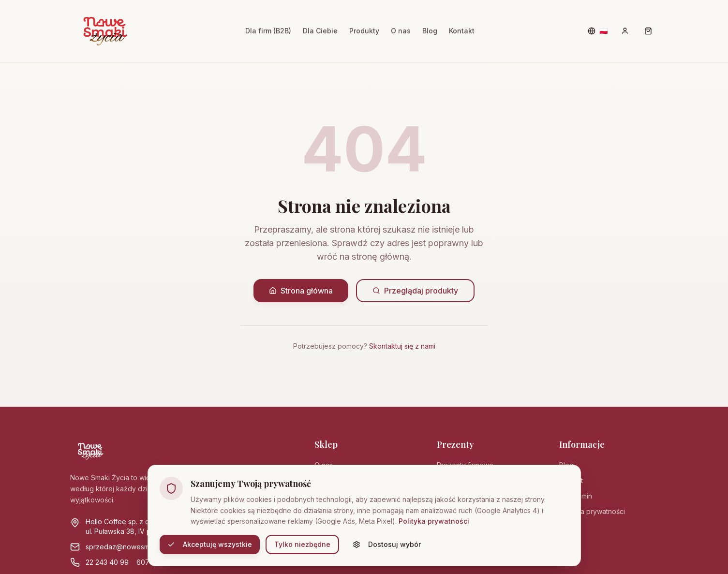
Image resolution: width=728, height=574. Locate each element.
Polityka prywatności (434, 521)
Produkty (364, 31)
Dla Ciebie (320, 31)
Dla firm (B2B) (268, 31)
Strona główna (301, 291)
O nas (401, 31)
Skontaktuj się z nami (402, 346)
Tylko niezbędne (302, 544)
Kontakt (462, 31)
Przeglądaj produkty (415, 291)
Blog (430, 31)
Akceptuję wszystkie (210, 544)
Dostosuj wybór (387, 544)
